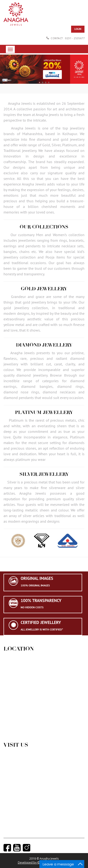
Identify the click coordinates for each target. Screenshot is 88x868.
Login (78, 29)
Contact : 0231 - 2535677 (65, 38)
